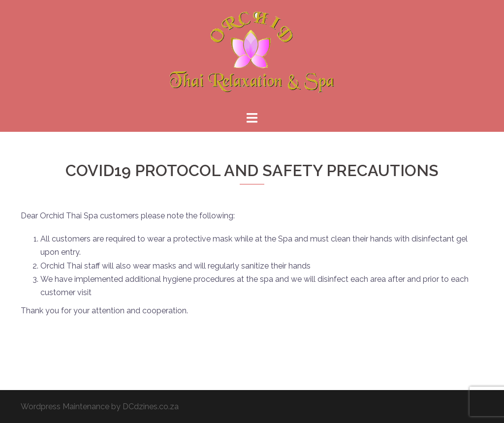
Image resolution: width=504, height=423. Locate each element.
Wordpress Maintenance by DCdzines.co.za (100, 407)
